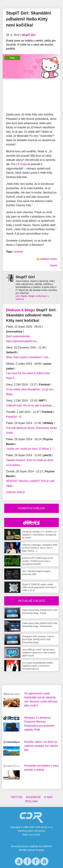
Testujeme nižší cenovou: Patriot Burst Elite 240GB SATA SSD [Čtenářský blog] (38, 639)
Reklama (31, 801)
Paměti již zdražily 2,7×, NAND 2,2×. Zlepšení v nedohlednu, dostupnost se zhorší (40, 535)
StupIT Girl (29, 35)
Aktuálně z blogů (32, 601)
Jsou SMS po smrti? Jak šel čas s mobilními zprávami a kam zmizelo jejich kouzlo (39, 653)
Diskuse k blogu (20, 310)
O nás (48, 797)
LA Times (22, 164)
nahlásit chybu (48, 259)
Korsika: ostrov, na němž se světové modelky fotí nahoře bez (41, 746)
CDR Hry (32, 522)
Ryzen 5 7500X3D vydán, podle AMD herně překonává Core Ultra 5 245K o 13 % (39, 587)
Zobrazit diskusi (15, 492)
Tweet (53, 265)
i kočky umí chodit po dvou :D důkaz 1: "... (31, 449)
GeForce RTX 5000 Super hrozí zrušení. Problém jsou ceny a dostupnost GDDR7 (38, 561)
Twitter (17, 797)
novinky (18, 252)
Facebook (33, 797)
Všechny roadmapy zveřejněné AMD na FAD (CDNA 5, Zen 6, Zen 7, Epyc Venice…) (40, 548)
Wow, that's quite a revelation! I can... (28, 357)
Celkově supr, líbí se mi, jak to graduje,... (30, 405)
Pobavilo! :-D (14, 417)
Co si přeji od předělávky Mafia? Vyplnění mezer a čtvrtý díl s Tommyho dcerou (38, 666)
